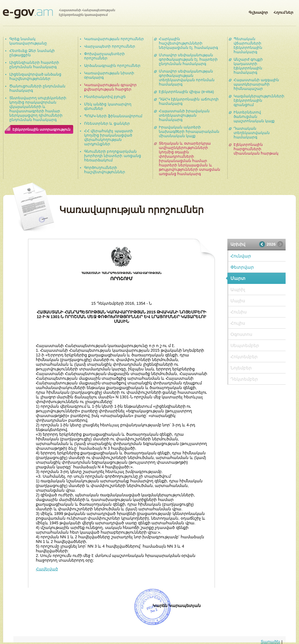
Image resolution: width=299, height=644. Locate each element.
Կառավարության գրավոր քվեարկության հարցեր (110, 87)
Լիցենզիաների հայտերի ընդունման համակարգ (34, 65)
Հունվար (241, 256)
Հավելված (47, 569)
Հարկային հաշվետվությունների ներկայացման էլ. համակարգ (188, 43)
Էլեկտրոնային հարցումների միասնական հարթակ (256, 149)
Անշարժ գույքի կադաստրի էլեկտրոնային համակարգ (248, 66)
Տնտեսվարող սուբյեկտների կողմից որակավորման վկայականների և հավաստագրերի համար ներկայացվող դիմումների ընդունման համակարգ (38, 109)
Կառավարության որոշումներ (114, 39)
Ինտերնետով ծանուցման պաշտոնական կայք (254, 117)
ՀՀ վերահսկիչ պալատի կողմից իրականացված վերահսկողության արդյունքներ (109, 137)
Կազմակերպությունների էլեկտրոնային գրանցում (259, 100)
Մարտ (238, 278)
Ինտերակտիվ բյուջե (105, 97)
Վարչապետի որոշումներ (110, 46)
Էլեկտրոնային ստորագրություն (41, 129)
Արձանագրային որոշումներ (112, 66)
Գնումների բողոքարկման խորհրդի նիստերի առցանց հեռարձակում (113, 156)
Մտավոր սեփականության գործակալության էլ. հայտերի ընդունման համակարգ (188, 59)
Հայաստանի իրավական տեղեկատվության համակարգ (184, 115)
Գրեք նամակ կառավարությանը (28, 41)
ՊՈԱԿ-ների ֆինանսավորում (113, 116)
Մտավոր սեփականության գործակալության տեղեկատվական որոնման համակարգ (187, 78)
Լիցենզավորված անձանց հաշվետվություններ (35, 76)
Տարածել (271, 642)
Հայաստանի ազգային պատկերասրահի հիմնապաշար (256, 84)
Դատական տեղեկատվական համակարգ (252, 133)
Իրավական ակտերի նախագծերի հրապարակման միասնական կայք (189, 132)
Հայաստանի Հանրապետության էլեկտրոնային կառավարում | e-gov (59, 14)
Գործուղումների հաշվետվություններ (105, 170)
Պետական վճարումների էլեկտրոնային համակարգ (248, 45)
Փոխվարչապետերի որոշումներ (104, 56)
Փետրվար (242, 267)
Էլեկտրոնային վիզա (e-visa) (186, 92)
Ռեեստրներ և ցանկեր (107, 123)
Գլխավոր (258, 11)
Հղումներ (283, 11)
